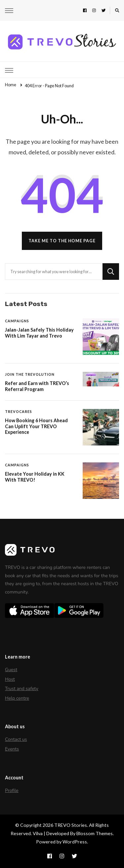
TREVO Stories (71, 825)
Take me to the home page (62, 241)
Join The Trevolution (30, 374)
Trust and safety (22, 689)
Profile (12, 790)
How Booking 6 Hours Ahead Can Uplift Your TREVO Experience (36, 426)
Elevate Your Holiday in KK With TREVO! (35, 477)
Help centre (17, 698)
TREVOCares (19, 411)
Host (10, 679)
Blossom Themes (95, 833)
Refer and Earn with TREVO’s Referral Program (37, 386)
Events (12, 749)
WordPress (75, 842)
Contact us (16, 739)
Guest (11, 670)
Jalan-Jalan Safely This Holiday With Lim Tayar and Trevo (39, 333)
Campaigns (17, 321)
